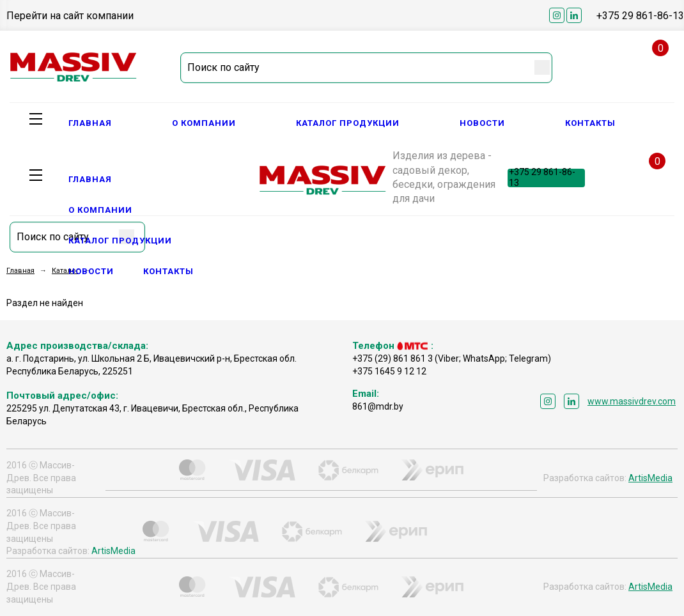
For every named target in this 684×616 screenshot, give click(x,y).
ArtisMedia (650, 478)
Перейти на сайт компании (70, 16)
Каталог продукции (348, 123)
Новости (482, 123)
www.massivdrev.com (632, 401)
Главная (90, 123)
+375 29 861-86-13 (640, 16)
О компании (204, 123)
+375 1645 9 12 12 (389, 371)
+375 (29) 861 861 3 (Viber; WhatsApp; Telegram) (452, 358)
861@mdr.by (378, 406)
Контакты (590, 123)
